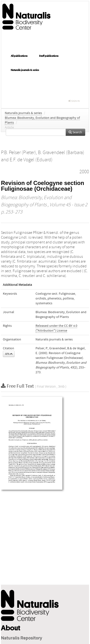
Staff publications (49, 56)
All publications (19, 56)
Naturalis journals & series (25, 70)
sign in (74, 101)
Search (75, 132)
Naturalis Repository (22, 638)
